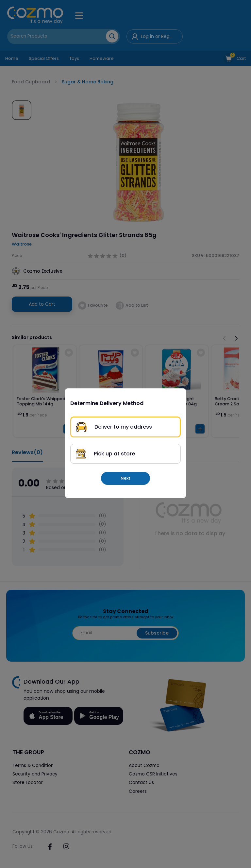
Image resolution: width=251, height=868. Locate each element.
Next (125, 478)
